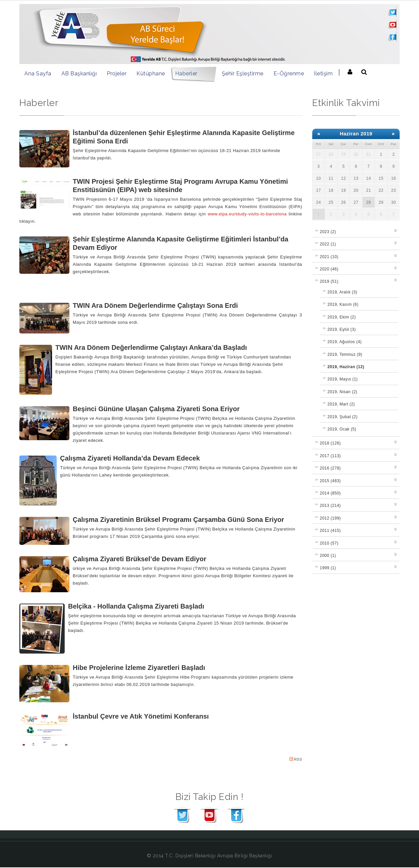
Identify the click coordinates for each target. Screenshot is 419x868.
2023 (328, 232)
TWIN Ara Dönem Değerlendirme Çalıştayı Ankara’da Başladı (151, 347)
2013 (330, 506)
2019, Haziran (346, 367)
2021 (329, 257)
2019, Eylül (342, 329)
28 (369, 202)
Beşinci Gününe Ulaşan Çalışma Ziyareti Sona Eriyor (156, 409)
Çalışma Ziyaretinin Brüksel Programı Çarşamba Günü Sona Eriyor (178, 520)
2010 (329, 543)
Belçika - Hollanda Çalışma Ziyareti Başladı (136, 606)
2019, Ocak (342, 429)
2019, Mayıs (343, 379)
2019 (329, 281)
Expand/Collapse (396, 230)
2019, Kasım (343, 304)
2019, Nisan (343, 392)
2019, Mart (341, 404)
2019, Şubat (343, 417)
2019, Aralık (342, 292)
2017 (330, 456)
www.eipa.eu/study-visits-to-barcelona (247, 214)
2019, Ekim (342, 317)
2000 (328, 556)
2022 (328, 244)
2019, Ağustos (345, 342)
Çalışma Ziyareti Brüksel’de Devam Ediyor (139, 559)
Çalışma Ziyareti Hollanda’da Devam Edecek (130, 458)
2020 (329, 269)
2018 (330, 443)
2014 (330, 493)
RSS (296, 759)
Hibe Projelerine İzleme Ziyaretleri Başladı (139, 668)
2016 (330, 468)
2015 (330, 481)
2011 (330, 531)
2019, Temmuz (345, 354)
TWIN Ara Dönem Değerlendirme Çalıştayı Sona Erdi (155, 305)
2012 (330, 518)
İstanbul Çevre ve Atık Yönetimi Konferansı (141, 716)
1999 (328, 568)
